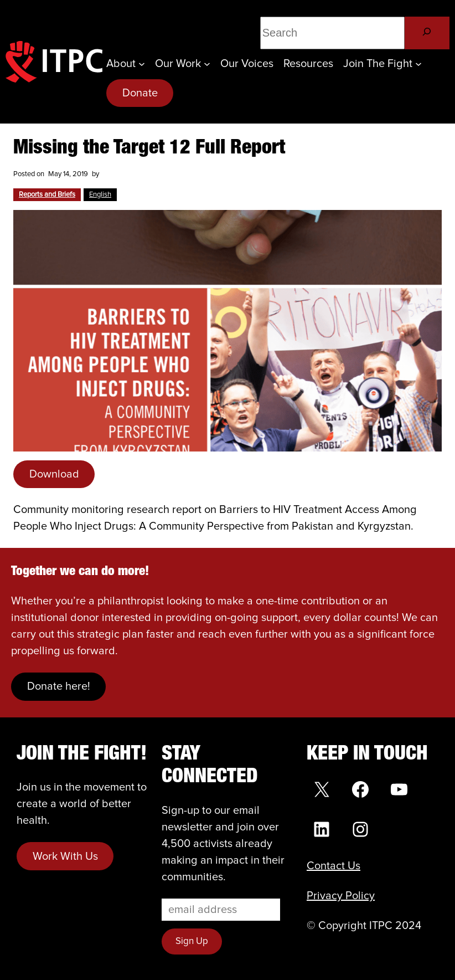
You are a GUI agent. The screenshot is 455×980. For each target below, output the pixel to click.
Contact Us (334, 866)
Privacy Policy (341, 896)
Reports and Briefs (47, 195)
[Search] (427, 33)
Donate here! (59, 686)
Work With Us (65, 856)
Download (54, 474)
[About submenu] (142, 64)
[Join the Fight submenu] (418, 64)
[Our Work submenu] (207, 64)
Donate (140, 93)
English (100, 195)
